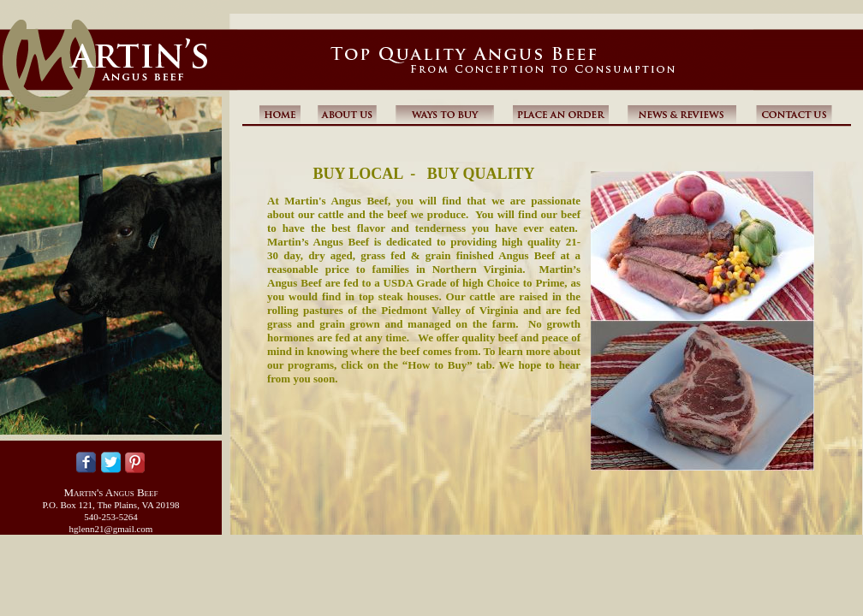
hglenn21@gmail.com (111, 529)
